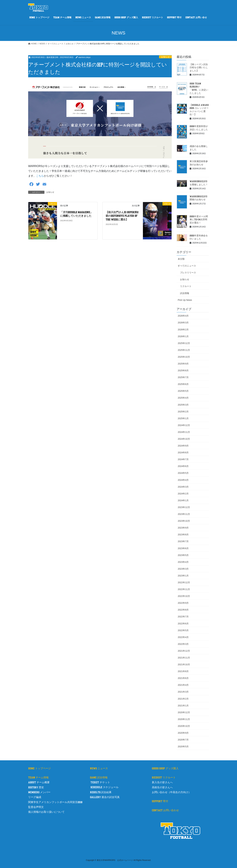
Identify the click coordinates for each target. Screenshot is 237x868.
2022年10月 (184, 596)
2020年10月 (184, 726)
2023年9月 (183, 528)
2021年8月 (183, 671)
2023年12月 (184, 507)
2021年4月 (183, 685)
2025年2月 (183, 412)
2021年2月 (183, 699)
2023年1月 (183, 576)
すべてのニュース (187, 266)
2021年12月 (184, 651)
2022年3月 (183, 644)
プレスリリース (188, 273)
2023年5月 (183, 555)
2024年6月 (183, 466)
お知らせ (165, 57)
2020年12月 (184, 712)
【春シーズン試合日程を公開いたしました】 (199, 68)
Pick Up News (185, 300)
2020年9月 (183, 733)
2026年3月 (183, 323)
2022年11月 (184, 589)
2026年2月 (183, 330)
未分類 (181, 259)
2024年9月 (183, 446)
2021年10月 (184, 664)
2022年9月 (183, 603)
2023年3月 (183, 569)
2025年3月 (183, 405)
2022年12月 (184, 582)
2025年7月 (183, 377)
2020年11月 (184, 719)
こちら (40, 176)
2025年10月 (184, 357)
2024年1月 (183, 500)
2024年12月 (184, 425)
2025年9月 (183, 364)
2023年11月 (184, 514)
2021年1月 (183, 706)
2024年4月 (183, 480)
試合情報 (185, 293)
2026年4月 (183, 316)
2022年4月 (183, 637)
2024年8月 (183, 453)
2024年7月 (183, 459)
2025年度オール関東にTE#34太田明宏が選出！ (199, 220)
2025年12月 (184, 343)
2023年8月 (183, 535)
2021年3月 (183, 692)
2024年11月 (184, 432)
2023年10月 (184, 521)
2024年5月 (183, 473)
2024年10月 (184, 439)
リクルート (186, 286)
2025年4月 (183, 398)
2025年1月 (183, 418)
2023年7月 (183, 541)
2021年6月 (183, 678)
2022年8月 (183, 610)
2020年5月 (183, 747)
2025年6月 (183, 384)
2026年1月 (183, 336)
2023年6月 (183, 548)
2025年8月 (183, 370)
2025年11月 (184, 350)
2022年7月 (183, 617)
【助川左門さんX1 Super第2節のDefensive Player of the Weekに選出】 (122, 216)
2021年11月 (184, 658)
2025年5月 (183, 391)
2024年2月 (183, 494)
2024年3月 (183, 487)
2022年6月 (183, 624)
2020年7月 (183, 740)
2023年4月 (183, 562)
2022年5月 (183, 630)
